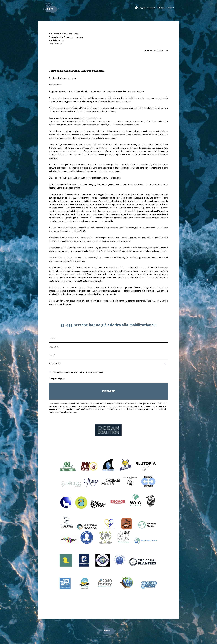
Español (151, 8)
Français (161, 8)
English (142, 8)
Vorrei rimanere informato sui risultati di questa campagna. (78, 372)
